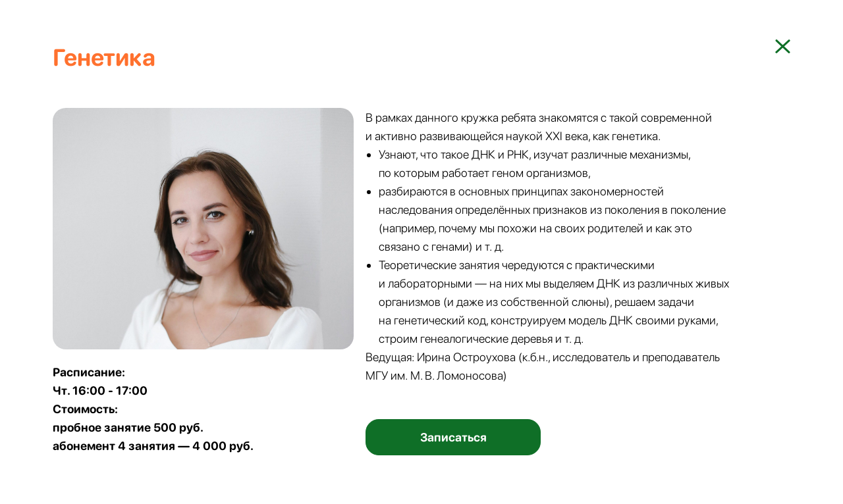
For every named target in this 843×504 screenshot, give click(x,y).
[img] (783, 46)
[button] (453, 437)
